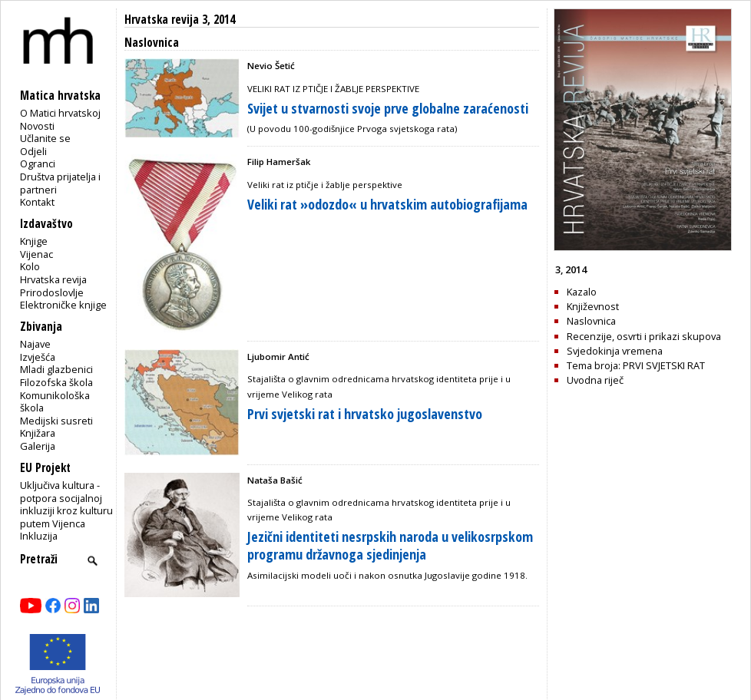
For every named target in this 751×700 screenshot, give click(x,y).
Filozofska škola (56, 382)
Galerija (38, 446)
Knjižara (38, 433)
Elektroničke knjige (63, 305)
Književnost (593, 306)
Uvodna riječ (595, 380)
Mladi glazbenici (56, 369)
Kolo (30, 266)
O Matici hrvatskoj (60, 113)
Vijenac (36, 254)
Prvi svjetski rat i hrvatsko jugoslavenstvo (365, 414)
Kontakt (37, 202)
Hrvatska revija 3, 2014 (180, 20)
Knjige (34, 241)
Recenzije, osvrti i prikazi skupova (644, 336)
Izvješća (38, 357)
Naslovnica (591, 321)
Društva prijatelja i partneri (60, 183)
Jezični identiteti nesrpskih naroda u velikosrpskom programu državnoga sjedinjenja (390, 545)
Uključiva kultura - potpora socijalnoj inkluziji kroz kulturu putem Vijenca (66, 504)
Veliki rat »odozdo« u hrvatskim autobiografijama (387, 204)
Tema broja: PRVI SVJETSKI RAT (636, 365)
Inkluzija (39, 536)
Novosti (37, 126)
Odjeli (33, 151)
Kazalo (582, 292)
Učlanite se (45, 138)
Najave (35, 344)
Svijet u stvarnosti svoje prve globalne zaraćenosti (388, 108)
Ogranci (38, 163)
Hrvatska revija (53, 279)
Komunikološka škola (55, 402)
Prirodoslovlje (52, 292)
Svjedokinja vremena (615, 351)
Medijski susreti (56, 421)
